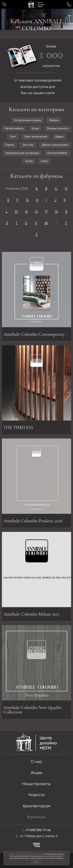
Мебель (54, 120)
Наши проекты (36, 784)
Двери (59, 137)
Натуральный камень (28, 120)
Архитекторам (36, 806)
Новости (37, 795)
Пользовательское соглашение (54, 854)
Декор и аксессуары (55, 145)
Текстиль (28, 145)
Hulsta (29, 161)
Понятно (36, 862)
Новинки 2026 (17, 189)
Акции (37, 773)
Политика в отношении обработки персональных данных (28, 856)
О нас (36, 762)
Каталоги (36, 817)
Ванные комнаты (58, 129)
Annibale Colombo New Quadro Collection (32, 711)
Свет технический (36, 137)
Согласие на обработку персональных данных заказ (47, 858)
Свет (13, 137)
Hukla (44, 161)
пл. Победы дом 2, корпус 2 (39, 836)
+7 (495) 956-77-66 (38, 830)
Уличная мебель (57, 153)
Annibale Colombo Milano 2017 (32, 613)
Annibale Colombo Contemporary (34, 335)
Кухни (35, 129)
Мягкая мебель (14, 129)
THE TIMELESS (18, 427)
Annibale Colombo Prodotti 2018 (33, 522)
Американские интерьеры (22, 153)
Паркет (10, 145)
